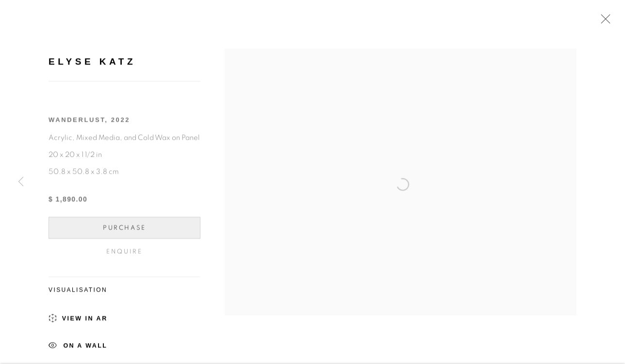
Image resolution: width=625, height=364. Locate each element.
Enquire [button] (124, 253)
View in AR (78, 321)
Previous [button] (21, 182)
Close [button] (603, 22)
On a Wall (78, 348)
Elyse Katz (92, 63)
